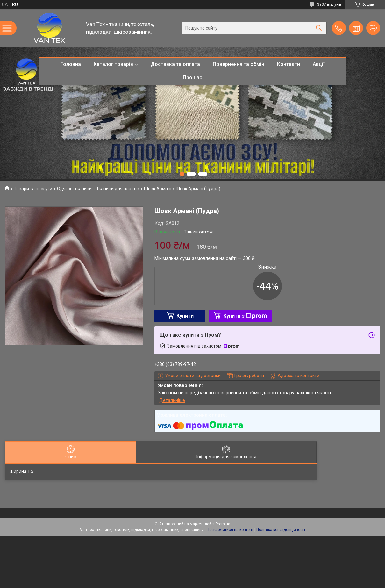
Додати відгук (373, 28)
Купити (185, 316)
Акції (319, 64)
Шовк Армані (158, 189)
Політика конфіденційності (281, 530)
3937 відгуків (329, 4)
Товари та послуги (33, 189)
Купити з (245, 316)
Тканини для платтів (118, 189)
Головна (71, 64)
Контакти (289, 64)
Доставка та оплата (175, 64)
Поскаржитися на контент (230, 530)
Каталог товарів (113, 64)
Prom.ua (223, 524)
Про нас (192, 78)
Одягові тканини (74, 189)
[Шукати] (319, 28)
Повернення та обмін (239, 64)
